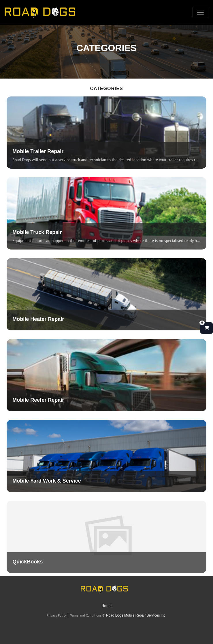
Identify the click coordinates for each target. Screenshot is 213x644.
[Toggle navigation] (200, 12)
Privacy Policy (57, 615)
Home (106, 606)
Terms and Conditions (86, 615)
